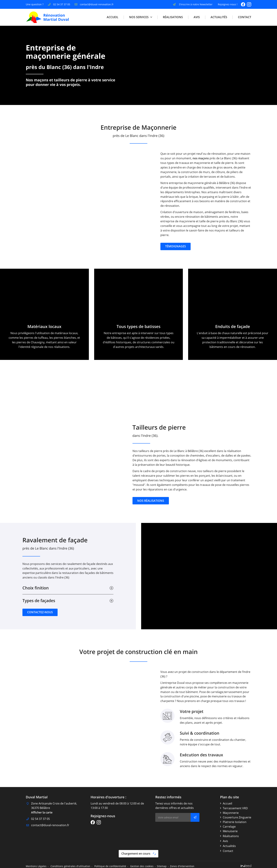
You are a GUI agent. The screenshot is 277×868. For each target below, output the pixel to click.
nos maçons (224, 158)
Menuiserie (230, 831)
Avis (197, 17)
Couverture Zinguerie (237, 817)
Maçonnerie (231, 813)
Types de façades (39, 601)
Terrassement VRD (235, 808)
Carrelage (229, 827)
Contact (245, 17)
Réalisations (173, 17)
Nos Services (139, 17)
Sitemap (162, 866)
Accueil (113, 17)
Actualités (219, 17)
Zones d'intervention (182, 866)
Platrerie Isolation (235, 822)
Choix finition (36, 588)
